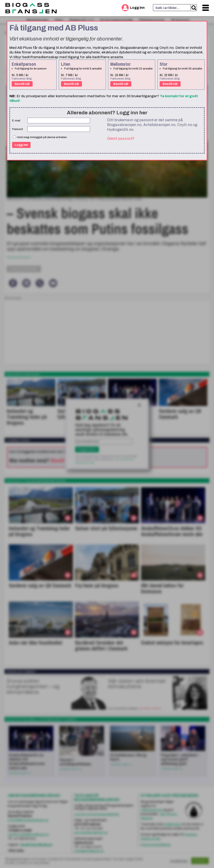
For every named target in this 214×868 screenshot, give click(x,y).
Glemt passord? (121, 139)
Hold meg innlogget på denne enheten (40, 137)
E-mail (16, 120)
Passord (17, 129)
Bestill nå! (22, 84)
